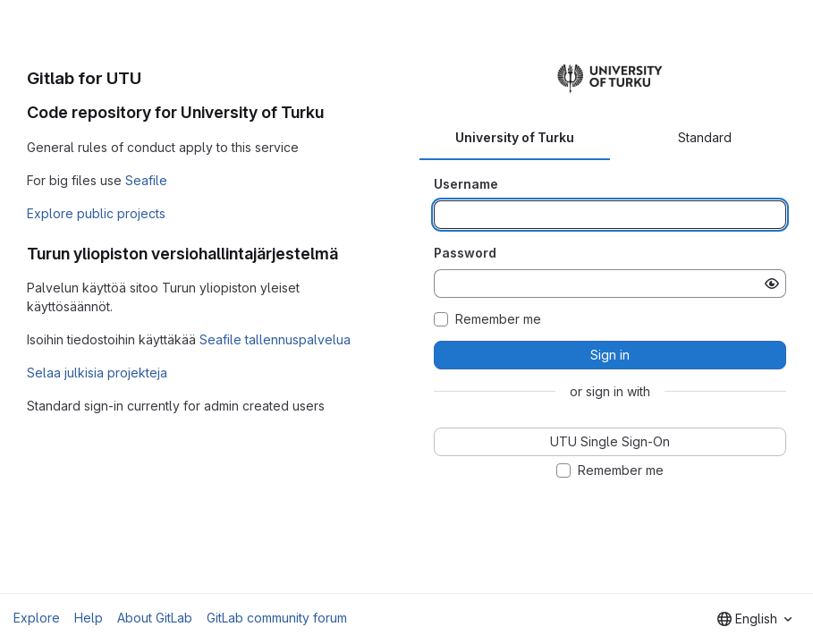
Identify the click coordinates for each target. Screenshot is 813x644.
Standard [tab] (705, 137)
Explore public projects (96, 213)
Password (465, 253)
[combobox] (754, 619)
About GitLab (155, 618)
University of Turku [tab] (515, 137)
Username (466, 184)
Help (89, 618)
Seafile (146, 180)
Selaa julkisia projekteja (97, 373)
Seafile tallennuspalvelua (275, 339)
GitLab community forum (277, 618)
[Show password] (772, 284)
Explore (37, 618)
